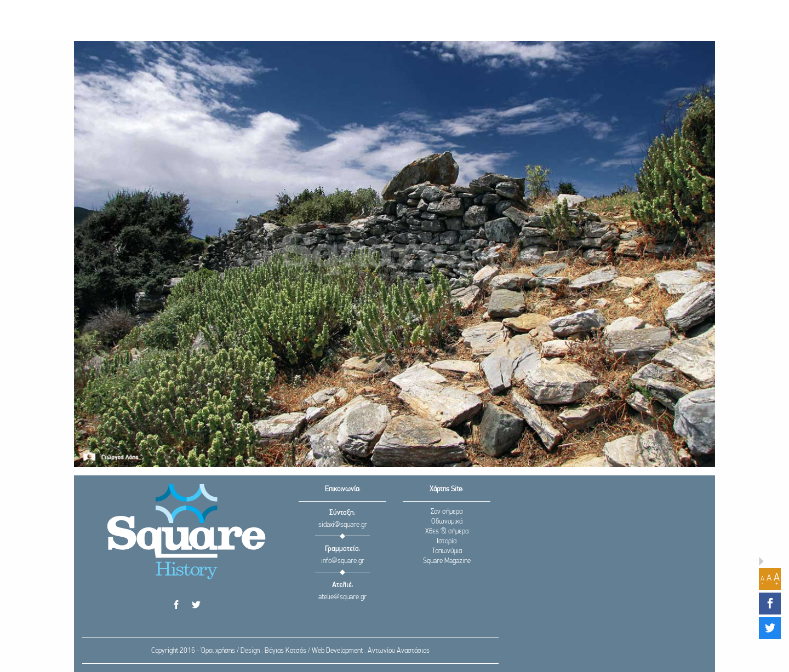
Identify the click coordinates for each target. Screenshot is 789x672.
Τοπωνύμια (447, 551)
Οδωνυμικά (447, 522)
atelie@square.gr (342, 597)
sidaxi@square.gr (343, 525)
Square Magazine (447, 561)
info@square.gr (343, 561)
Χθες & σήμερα (447, 532)
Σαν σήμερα (447, 512)
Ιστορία (447, 541)
